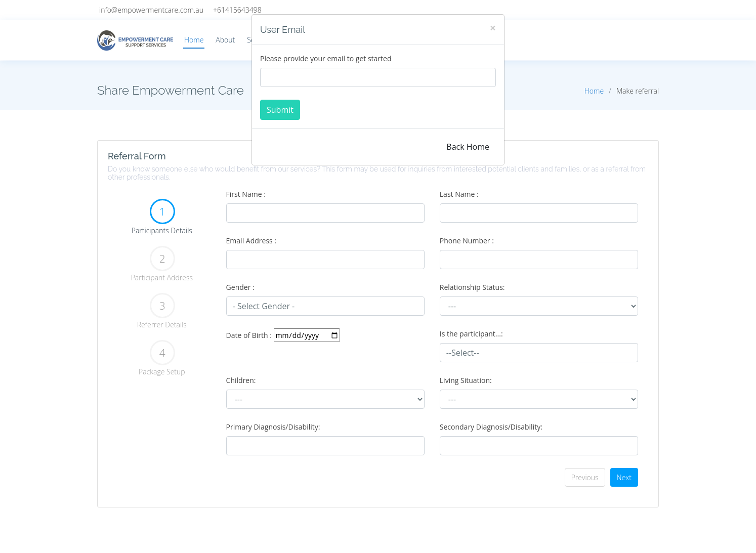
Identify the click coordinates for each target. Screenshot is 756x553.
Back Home (468, 147)
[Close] (493, 28)
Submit (280, 110)
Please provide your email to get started (326, 58)
